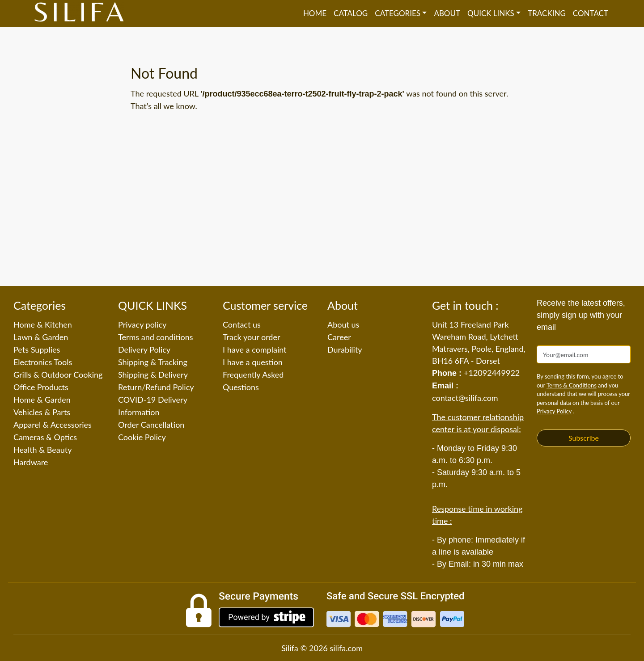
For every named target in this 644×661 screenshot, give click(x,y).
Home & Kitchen (43, 324)
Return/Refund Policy (156, 387)
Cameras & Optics (45, 437)
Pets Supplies (37, 349)
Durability (345, 349)
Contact (591, 13)
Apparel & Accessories (53, 425)
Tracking (547, 13)
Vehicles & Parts (42, 412)
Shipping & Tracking (153, 362)
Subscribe (584, 438)
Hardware (31, 462)
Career (339, 337)
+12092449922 (492, 373)
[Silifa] (79, 13)
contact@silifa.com (465, 398)
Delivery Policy (144, 349)
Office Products (41, 387)
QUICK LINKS (491, 13)
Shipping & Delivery (153, 375)
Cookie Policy (142, 437)
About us (343, 324)
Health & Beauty (42, 450)
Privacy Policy (554, 411)
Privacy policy (142, 324)
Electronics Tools (43, 362)
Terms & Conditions (572, 385)
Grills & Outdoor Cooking (58, 375)
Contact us (242, 324)
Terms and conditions (156, 337)
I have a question (253, 362)
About (447, 13)
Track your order (252, 337)
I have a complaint (255, 349)
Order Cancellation (151, 425)
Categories (398, 13)
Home (315, 13)
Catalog (351, 13)
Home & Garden (42, 400)
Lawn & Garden (41, 337)
